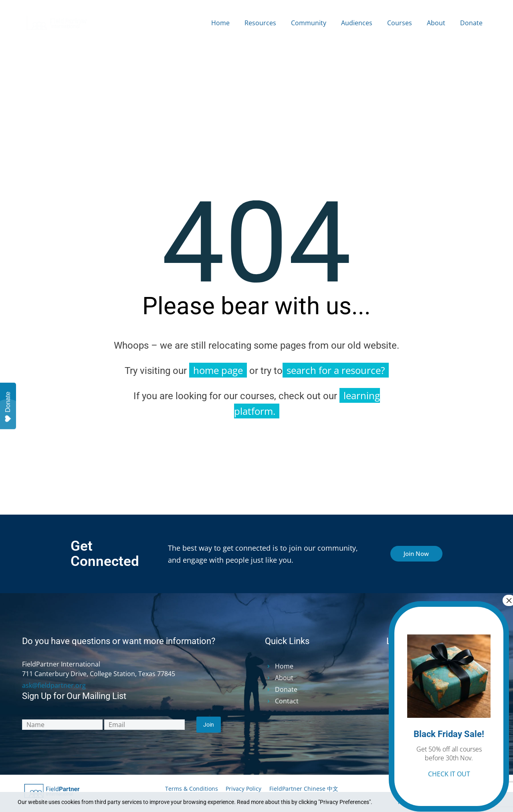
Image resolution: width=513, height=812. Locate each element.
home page (218, 370)
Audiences (357, 23)
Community (309, 23)
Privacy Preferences (423, 802)
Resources (260, 23)
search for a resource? (336, 370)
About (436, 23)
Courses (400, 23)
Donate (471, 23)
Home (220, 23)
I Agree (476, 802)
